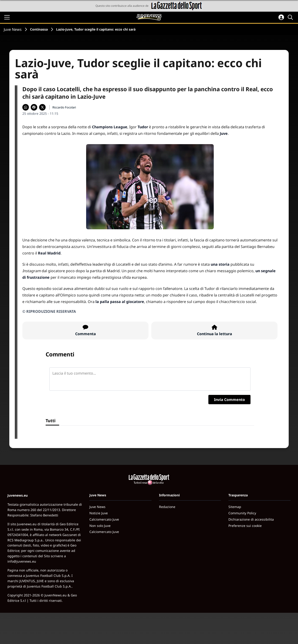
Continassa (39, 29)
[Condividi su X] (42, 107)
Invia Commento (229, 400)
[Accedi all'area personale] (281, 17)
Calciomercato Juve (104, 519)
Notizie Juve (99, 513)
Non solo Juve (100, 526)
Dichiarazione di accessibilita (251, 519)
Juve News (13, 29)
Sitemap (235, 507)
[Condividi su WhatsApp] (26, 107)
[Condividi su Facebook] (34, 107)
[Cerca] (291, 17)
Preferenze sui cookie (245, 526)
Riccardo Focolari (64, 107)
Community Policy (242, 513)
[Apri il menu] (7, 17)
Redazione (167, 507)
